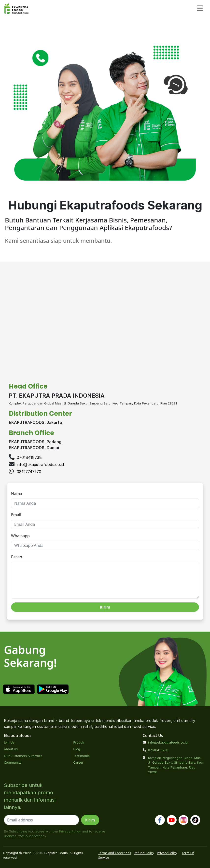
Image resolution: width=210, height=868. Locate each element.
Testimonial (82, 756)
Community (13, 762)
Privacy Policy (70, 831)
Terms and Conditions (115, 853)
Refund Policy (144, 853)
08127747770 (29, 472)
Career (78, 762)
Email (16, 515)
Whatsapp (20, 536)
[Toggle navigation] (200, 8)
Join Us (9, 742)
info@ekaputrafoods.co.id (40, 465)
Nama (17, 494)
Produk (79, 742)
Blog (77, 749)
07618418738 (29, 457)
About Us (11, 749)
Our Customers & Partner (23, 756)
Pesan (17, 557)
